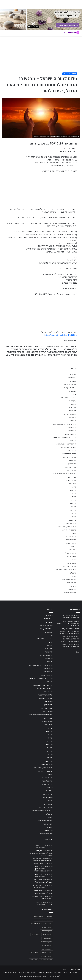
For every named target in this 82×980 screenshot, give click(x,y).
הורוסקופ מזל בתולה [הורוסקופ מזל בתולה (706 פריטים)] (47, 931)
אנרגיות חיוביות (71, 391)
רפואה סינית (72, 586)
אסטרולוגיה (72, 394)
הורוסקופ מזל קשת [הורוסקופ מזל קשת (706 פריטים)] (47, 953)
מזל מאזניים (72, 503)
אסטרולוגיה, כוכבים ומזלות (68, 398)
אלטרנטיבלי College (70, 388)
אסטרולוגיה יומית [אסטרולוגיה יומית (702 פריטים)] (39, 916)
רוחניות (74, 576)
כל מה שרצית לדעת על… (69, 454)
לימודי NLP (73, 460)
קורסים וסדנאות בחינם (69, 566)
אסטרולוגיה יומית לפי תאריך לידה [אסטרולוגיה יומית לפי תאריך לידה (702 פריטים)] (43, 920)
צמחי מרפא (72, 550)
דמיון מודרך (73, 411)
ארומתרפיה (72, 401)
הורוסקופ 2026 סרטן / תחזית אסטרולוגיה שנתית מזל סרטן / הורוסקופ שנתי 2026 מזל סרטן (70, 639)
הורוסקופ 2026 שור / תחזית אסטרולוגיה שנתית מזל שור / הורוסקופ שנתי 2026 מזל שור (68, 623)
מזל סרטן (73, 507)
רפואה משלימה (71, 583)
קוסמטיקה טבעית (71, 556)
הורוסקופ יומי (72, 427)
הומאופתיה (73, 417)
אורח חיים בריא (71, 378)
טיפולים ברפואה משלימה (69, 447)
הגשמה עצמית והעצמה (69, 414)
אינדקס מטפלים (7, 973)
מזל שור (74, 517)
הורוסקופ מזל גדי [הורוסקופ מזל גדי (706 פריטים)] (48, 935)
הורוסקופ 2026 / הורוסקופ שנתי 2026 (64, 424)
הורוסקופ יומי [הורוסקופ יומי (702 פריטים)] (49, 924)
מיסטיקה (73, 533)
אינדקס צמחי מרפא (70, 384)
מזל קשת (73, 513)
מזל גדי (74, 494)
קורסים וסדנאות (71, 563)
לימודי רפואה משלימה (69, 480)
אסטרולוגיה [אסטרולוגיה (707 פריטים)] (49, 916)
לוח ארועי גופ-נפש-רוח (70, 74)
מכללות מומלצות (71, 537)
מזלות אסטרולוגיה (71, 523)
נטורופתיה (65, 973)
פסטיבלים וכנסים (71, 543)
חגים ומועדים (72, 441)
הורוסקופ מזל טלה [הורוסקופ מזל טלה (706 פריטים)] (47, 938)
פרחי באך (73, 547)
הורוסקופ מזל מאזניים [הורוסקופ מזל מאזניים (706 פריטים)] (46, 942)
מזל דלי (74, 497)
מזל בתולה (73, 490)
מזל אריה (73, 487)
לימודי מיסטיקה (71, 470)
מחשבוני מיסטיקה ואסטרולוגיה (67, 527)
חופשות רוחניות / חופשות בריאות (66, 444)
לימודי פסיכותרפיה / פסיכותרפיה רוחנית (64, 474)
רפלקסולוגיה (72, 590)
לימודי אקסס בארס (70, 467)
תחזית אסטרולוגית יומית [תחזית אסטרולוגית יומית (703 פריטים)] (46, 960)
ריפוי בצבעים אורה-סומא (69, 580)
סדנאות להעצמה (71, 540)
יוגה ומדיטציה (72, 451)
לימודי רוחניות (72, 477)
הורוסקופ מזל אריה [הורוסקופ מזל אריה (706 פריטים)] (47, 927)
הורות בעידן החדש (70, 434)
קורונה (74, 560)
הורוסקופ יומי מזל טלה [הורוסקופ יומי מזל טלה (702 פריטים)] (36, 924)
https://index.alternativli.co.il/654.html (61, 335)
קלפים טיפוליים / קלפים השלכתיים (66, 570)
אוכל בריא (73, 374)
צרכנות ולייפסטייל (71, 553)
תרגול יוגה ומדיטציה (70, 593)
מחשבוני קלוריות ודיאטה (69, 530)
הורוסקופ (73, 421)
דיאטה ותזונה (72, 408)
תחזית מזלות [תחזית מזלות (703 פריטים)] (34, 960)
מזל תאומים (72, 520)
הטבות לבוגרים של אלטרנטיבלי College (64, 437)
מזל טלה (73, 500)
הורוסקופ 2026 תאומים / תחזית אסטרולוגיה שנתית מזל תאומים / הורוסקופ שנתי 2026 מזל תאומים (69, 631)
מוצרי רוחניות (72, 484)
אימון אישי (73, 381)
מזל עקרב (73, 510)
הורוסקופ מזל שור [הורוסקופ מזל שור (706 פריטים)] (35, 953)
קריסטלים (73, 573)
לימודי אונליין (72, 464)
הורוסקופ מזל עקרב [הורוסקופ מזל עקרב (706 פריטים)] (47, 949)
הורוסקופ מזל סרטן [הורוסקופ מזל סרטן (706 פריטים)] (47, 945)
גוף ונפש (73, 404)
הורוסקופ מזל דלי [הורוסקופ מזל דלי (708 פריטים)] (36, 935)
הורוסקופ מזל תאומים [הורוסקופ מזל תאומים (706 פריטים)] (46, 956)
